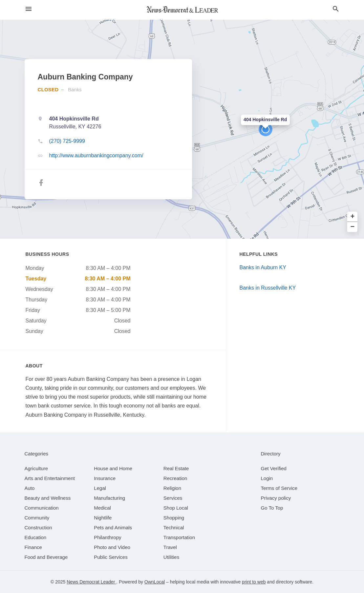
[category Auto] (30, 488)
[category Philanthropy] (107, 537)
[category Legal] (100, 488)
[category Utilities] (171, 557)
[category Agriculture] (36, 468)
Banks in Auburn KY (263, 267)
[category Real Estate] (176, 468)
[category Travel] (170, 547)
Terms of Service (279, 488)
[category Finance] (33, 547)
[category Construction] (38, 527)
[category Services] (173, 498)
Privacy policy (276, 498)
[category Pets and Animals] (113, 527)
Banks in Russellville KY (268, 288)
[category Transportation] (179, 537)
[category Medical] (102, 508)
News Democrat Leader (91, 582)
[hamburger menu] (29, 9)
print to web (254, 582)
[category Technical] (174, 527)
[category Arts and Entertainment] (50, 478)
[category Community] (37, 518)
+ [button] (353, 217)
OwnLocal (155, 582)
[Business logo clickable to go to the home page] (182, 10)
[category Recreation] (175, 478)
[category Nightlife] (103, 518)
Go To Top (272, 508)
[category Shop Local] (176, 508)
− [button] (353, 227)
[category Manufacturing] (109, 498)
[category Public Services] (111, 557)
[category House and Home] (113, 468)
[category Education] (36, 537)
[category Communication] (42, 508)
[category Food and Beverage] (46, 557)
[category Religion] (172, 488)
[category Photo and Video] (112, 547)
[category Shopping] (174, 518)
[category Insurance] (105, 478)
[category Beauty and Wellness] (48, 498)
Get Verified (274, 468)
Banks (75, 89)
